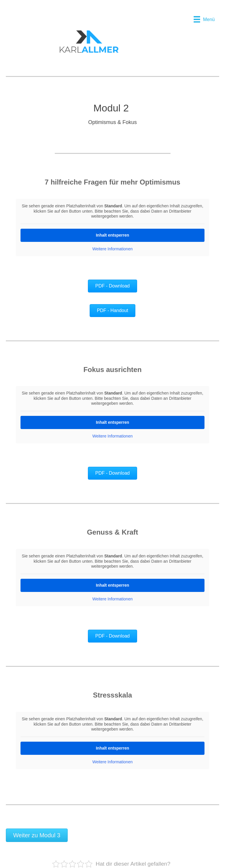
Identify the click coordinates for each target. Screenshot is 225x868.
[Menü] (204, 19)
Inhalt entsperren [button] (112, 235)
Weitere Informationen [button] (112, 249)
